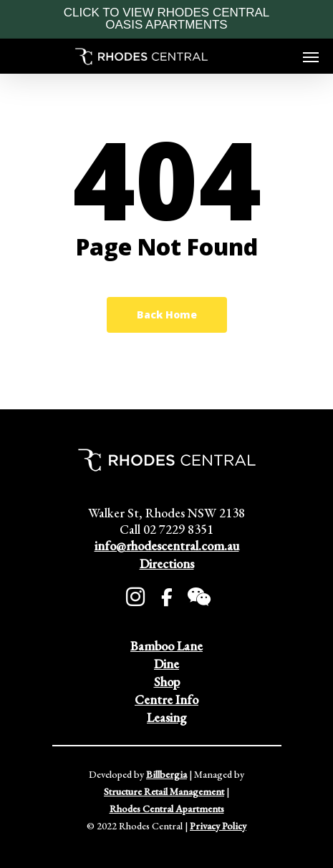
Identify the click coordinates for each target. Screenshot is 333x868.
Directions (167, 564)
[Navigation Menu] (311, 57)
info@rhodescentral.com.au (167, 546)
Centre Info (166, 699)
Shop (167, 682)
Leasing (166, 717)
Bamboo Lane (166, 646)
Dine (166, 664)
